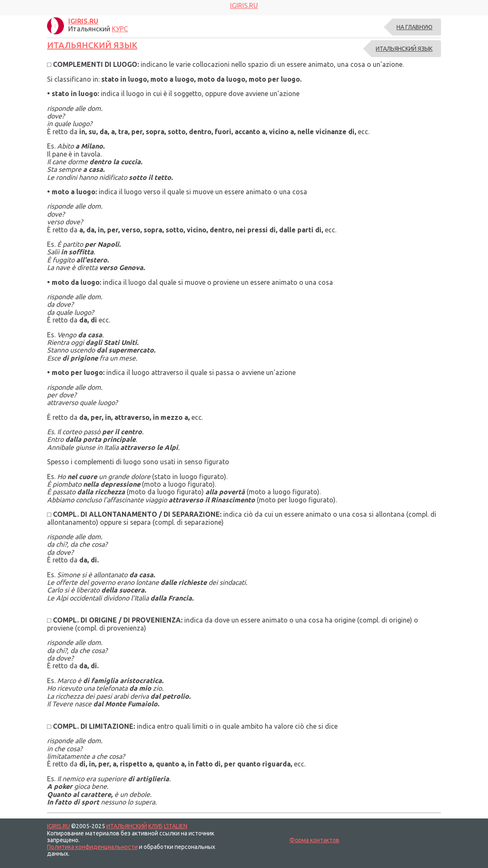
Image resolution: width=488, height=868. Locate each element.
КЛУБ (155, 826)
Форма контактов (314, 840)
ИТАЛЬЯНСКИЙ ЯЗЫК (92, 45)
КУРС (120, 29)
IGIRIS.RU (58, 826)
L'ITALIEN (176, 826)
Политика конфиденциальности (92, 847)
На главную (415, 27)
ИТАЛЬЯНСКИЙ (127, 826)
